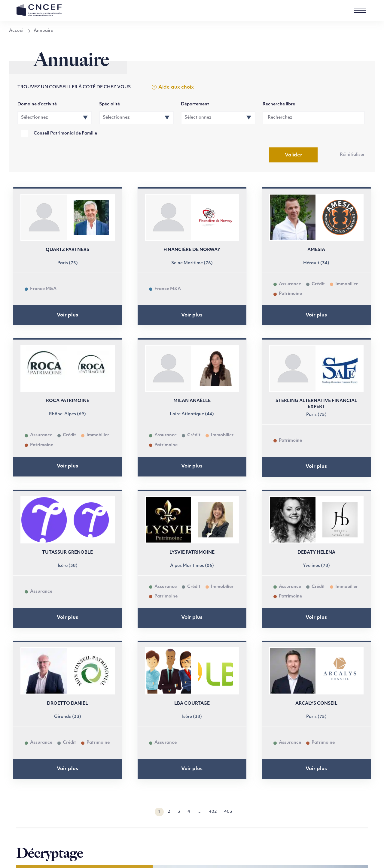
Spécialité (110, 104)
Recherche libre (279, 104)
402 (213, 812)
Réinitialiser (352, 155)
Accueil (17, 31)
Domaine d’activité (37, 104)
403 (228, 812)
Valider (294, 155)
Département (195, 104)
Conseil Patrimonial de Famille (65, 133)
